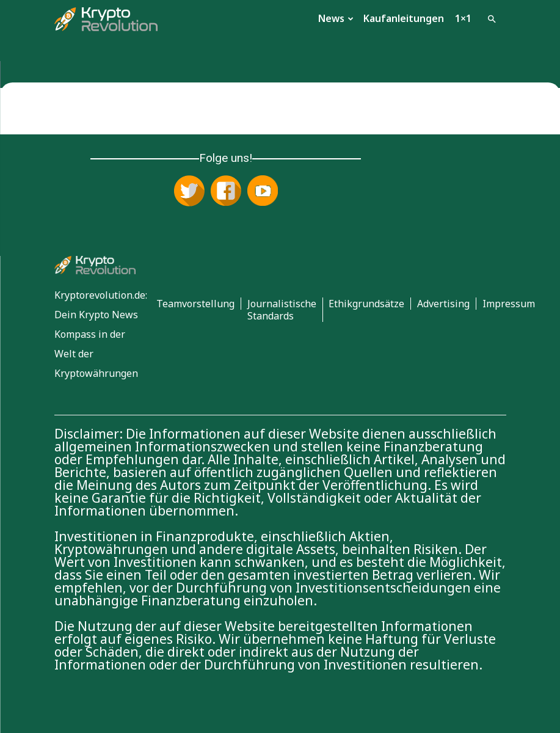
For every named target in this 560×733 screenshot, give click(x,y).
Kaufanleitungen (404, 18)
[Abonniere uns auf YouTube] (263, 192)
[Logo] (106, 18)
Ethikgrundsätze (366, 304)
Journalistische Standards (282, 310)
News (336, 18)
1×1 (463, 18)
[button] (492, 18)
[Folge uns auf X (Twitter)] (189, 192)
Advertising (443, 304)
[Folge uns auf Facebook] (226, 192)
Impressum (509, 304)
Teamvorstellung (195, 304)
